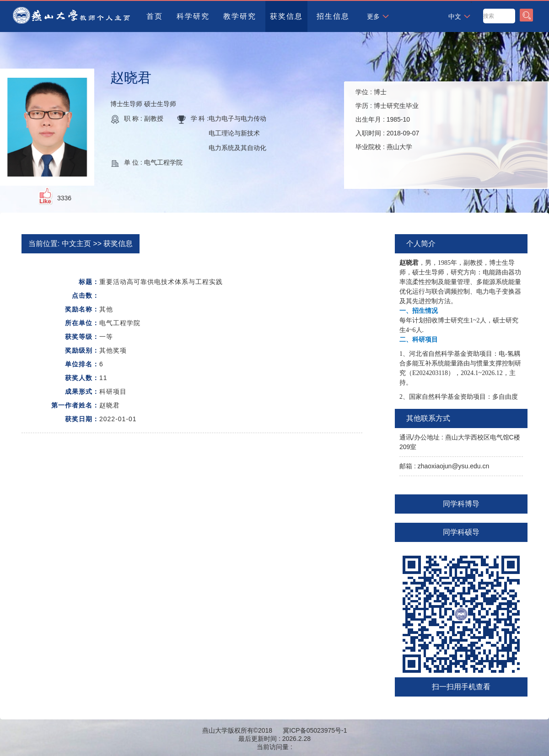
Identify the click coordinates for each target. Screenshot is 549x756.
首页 (155, 16)
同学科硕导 (461, 532)
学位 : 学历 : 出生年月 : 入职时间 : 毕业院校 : (387, 119)
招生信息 (333, 16)
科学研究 (193, 16)
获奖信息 (286, 16)
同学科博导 (461, 504)
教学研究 (240, 16)
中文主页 (76, 244)
